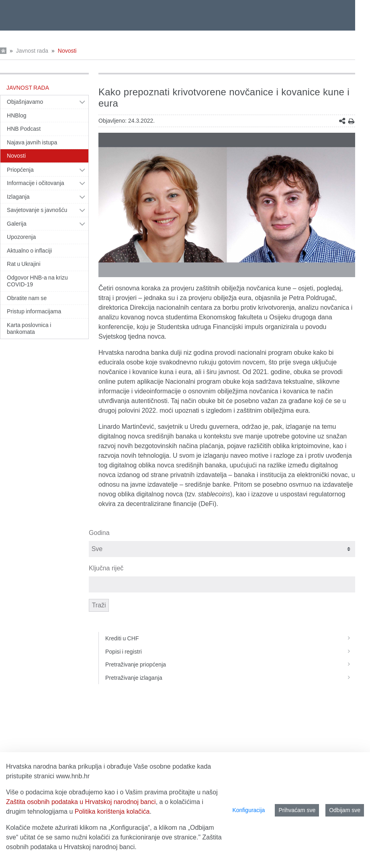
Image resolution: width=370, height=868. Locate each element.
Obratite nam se (27, 298)
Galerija (17, 224)
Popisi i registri (230, 652)
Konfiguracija (248, 810)
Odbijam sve (345, 810)
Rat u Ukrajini (24, 264)
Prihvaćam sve (297, 810)
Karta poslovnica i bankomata (29, 329)
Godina (99, 533)
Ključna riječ (106, 568)
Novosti (67, 51)
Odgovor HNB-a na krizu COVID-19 (37, 281)
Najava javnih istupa (32, 142)
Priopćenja (20, 170)
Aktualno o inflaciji (29, 251)
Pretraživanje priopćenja (230, 664)
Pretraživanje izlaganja (230, 678)
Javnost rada (32, 51)
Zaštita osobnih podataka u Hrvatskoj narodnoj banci (81, 802)
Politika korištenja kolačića (112, 811)
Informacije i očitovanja (36, 183)
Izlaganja (18, 197)
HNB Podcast (24, 129)
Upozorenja (21, 237)
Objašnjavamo (25, 102)
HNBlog (17, 115)
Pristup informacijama (34, 311)
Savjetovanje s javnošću (37, 210)
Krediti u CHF (230, 638)
